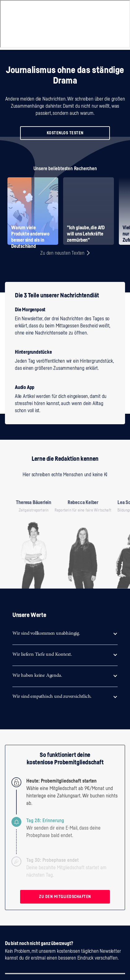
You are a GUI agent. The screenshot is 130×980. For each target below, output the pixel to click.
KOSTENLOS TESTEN (65, 133)
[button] (65, 634)
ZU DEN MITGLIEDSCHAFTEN (65, 897)
